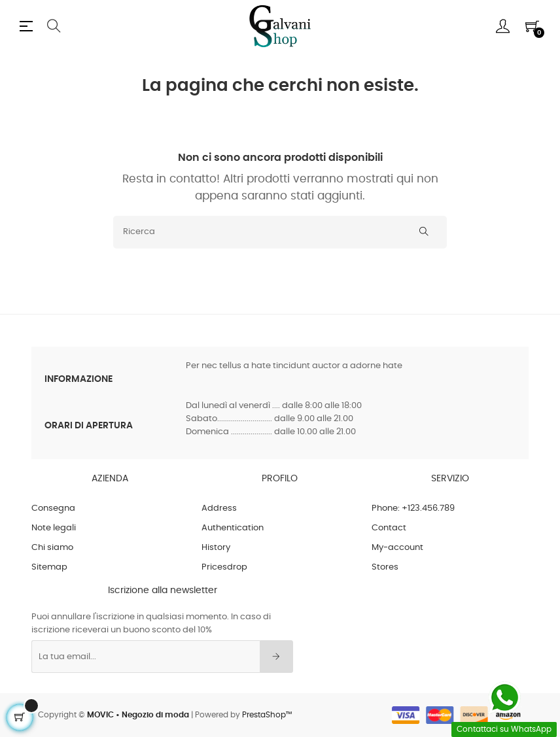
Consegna (53, 508)
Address (219, 508)
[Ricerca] (280, 232)
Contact (389, 528)
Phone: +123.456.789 (413, 508)
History (216, 548)
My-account (397, 548)
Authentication (233, 528)
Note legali (54, 528)
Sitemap (49, 567)
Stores (385, 567)
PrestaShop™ (267, 715)
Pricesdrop (224, 567)
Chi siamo (52, 548)
